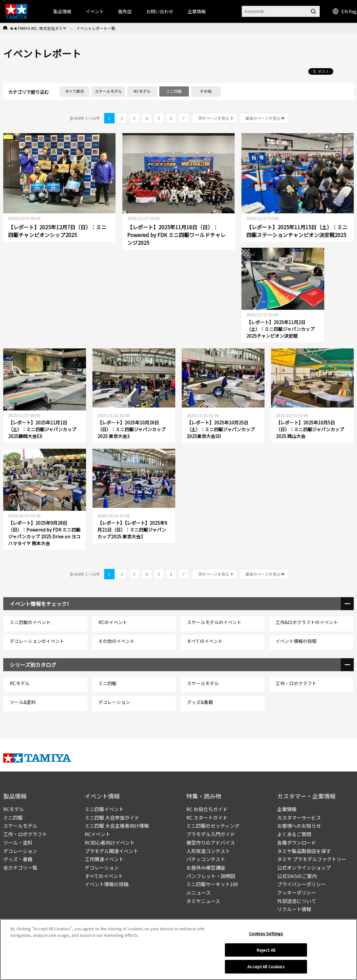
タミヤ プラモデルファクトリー (312, 859)
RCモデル (14, 809)
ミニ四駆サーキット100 (212, 884)
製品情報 (62, 11)
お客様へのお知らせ (299, 826)
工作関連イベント (104, 859)
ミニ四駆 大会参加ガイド (112, 817)
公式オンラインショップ (304, 867)
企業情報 (287, 809)
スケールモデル (20, 826)
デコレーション (20, 851)
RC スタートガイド (207, 817)
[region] (178, 949)
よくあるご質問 (294, 834)
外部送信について (297, 901)
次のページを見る (214, 118)
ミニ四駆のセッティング (213, 826)
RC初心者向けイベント (110, 842)
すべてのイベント (104, 876)
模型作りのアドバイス (211, 842)
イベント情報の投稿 (107, 884)
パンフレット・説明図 (211, 876)
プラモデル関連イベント (111, 851)
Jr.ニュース (198, 892)
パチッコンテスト (206, 859)
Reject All (266, 950)
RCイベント (98, 834)
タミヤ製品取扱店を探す (304, 851)
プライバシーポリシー (302, 884)
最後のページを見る (263, 118)
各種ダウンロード (297, 842)
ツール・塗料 (18, 842)
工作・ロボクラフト (25, 834)
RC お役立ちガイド (207, 809)
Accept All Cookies (266, 967)
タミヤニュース (203, 901)
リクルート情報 (294, 909)
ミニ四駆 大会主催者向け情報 (117, 826)
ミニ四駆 (13, 817)
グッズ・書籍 (18, 859)
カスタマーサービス (299, 817)
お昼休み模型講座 (206, 867)
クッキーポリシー (297, 892)
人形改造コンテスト (208, 851)
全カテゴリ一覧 (20, 867)
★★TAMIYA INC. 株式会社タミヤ (38, 28)
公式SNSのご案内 (297, 876)
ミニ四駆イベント (104, 809)
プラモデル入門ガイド (211, 834)
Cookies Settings (266, 933)
